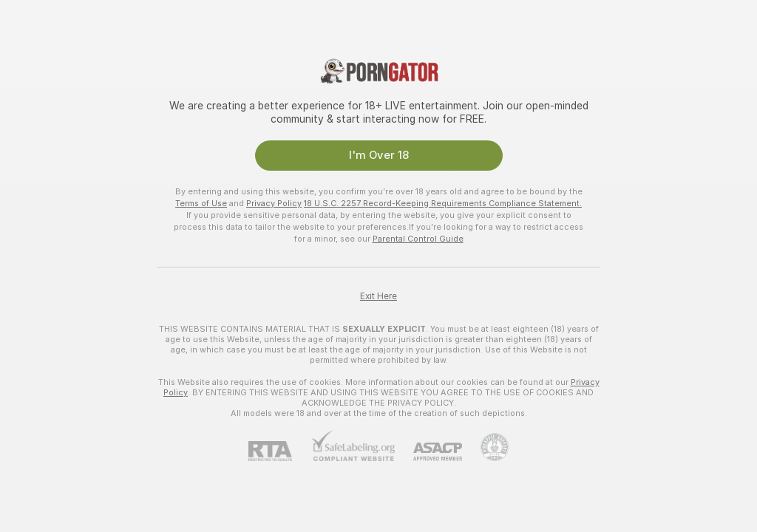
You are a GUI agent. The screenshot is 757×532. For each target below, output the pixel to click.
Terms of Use (201, 203)
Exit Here (378, 296)
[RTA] (279, 451)
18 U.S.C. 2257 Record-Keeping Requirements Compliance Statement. (443, 203)
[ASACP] (428, 452)
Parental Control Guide (418, 239)
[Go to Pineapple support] (485, 447)
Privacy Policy (274, 203)
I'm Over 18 (379, 155)
